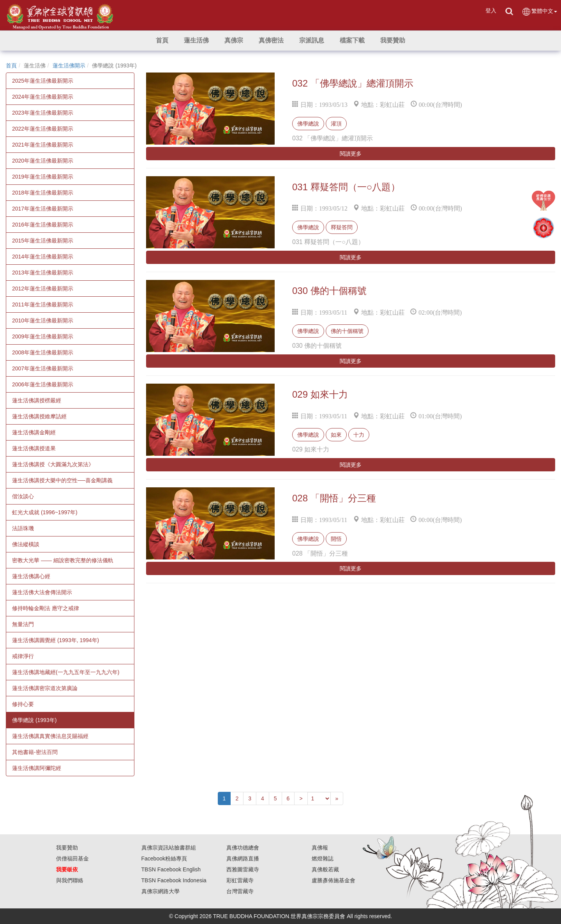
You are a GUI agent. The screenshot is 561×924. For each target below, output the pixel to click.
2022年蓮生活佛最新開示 (43, 129)
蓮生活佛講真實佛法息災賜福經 (50, 736)
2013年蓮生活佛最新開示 (43, 273)
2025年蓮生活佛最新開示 (43, 81)
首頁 (11, 65)
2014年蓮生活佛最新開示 (43, 257)
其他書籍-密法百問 (35, 752)
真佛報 (320, 848)
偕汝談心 (23, 496)
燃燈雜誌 (323, 859)
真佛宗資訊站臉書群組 (169, 848)
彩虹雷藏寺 (240, 880)
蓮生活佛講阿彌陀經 (37, 768)
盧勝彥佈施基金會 (333, 880)
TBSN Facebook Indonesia (174, 880)
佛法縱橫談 (26, 544)
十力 (359, 435)
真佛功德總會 (243, 848)
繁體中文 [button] (539, 12)
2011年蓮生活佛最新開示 (43, 304)
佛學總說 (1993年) (34, 720)
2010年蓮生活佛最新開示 (43, 320)
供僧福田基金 (72, 859)
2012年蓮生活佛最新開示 (43, 289)
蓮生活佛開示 (69, 65)
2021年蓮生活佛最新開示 (43, 145)
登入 (491, 11)
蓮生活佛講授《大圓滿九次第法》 (53, 464)
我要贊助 (67, 848)
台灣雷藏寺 (240, 891)
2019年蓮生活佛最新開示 (43, 177)
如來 (336, 435)
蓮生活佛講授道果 (34, 448)
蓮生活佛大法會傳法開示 (42, 592)
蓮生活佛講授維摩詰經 (39, 416)
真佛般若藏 (325, 869)
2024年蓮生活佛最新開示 (43, 97)
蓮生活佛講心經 (31, 576)
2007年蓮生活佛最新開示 (43, 368)
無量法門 (23, 624)
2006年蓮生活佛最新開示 (43, 384)
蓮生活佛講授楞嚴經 (37, 400)
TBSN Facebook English (171, 869)
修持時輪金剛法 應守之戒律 (46, 608)
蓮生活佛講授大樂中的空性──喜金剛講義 (62, 480)
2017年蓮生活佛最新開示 (43, 209)
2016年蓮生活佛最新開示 (43, 225)
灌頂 (336, 124)
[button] (196, 41)
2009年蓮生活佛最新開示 (43, 336)
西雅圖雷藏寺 (243, 869)
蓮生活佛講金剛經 (34, 432)
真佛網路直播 (243, 859)
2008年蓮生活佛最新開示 (43, 352)
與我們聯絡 (70, 880)
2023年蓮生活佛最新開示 (43, 113)
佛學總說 (308, 124)
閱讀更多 (351, 154)
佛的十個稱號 (347, 331)
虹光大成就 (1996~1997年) (45, 512)
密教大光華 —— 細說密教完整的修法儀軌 (63, 560)
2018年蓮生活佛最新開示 (43, 193)
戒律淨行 (23, 656)
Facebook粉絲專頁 (164, 859)
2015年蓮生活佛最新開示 (43, 241)
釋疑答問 (342, 227)
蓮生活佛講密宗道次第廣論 (45, 688)
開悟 (336, 539)
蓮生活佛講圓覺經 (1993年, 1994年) (56, 640)
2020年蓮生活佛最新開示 (43, 161)
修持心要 (23, 704)
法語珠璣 (23, 528)
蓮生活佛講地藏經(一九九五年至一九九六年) (66, 672)
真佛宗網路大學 (161, 891)
